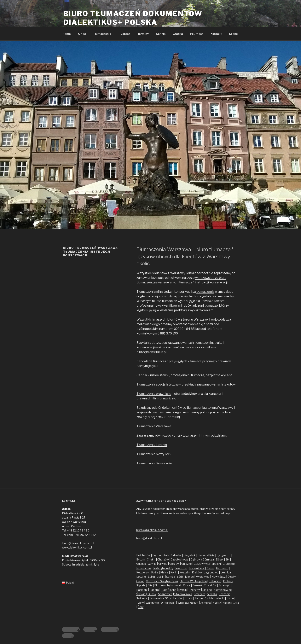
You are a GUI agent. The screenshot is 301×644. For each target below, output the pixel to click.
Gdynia (152, 564)
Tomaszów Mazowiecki (209, 598)
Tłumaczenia (104, 34)
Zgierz (217, 603)
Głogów (174, 564)
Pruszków (210, 585)
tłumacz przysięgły (203, 361)
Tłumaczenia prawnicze (154, 394)
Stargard (200, 594)
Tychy (140, 603)
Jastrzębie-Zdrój (163, 568)
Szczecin (225, 594)
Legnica (226, 572)
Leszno (141, 577)
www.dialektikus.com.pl (77, 547)
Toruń (230, 598)
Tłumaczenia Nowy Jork (154, 454)
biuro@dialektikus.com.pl (78, 543)
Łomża (171, 577)
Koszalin (185, 572)
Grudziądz (229, 564)
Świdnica (142, 598)
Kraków (197, 572)
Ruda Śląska (168, 590)
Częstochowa (180, 559)
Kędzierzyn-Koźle (147, 572)
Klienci (234, 34)
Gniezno (187, 564)
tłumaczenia (205, 292)
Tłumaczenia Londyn (152, 445)
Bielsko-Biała (206, 555)
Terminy (143, 34)
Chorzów (163, 559)
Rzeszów (195, 590)
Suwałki (212, 594)
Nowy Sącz (219, 577)
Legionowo (211, 572)
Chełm (151, 559)
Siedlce (207, 590)
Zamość (205, 603)
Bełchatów (143, 555)
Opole (140, 581)
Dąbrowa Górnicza (202, 559)
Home (67, 34)
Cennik (161, 34)
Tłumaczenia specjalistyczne (158, 384)
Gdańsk (141, 564)
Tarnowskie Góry (160, 598)
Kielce (164, 572)
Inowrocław (144, 568)
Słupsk (152, 594)
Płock (187, 585)
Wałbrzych (152, 603)
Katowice (222, 568)
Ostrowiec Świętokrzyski (162, 581)
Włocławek (168, 603)
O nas (82, 34)
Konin (174, 572)
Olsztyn (232, 577)
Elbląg (220, 559)
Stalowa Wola (183, 594)
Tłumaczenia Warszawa (154, 426)
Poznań (197, 585)
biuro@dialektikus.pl (151, 352)
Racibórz (142, 590)
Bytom (141, 559)
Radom (154, 590)
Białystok (190, 555)
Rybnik (182, 590)
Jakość (126, 34)
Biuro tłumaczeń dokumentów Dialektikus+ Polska (133, 18)
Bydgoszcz (224, 555)
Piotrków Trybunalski (168, 585)
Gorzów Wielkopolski (207, 564)
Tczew (188, 598)
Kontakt (216, 34)
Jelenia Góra (197, 568)
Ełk (227, 559)
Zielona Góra (231, 603)
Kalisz (210, 568)
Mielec (189, 577)
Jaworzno (181, 568)
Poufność (197, 34)
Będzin (157, 555)
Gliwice (163, 564)
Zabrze (194, 603)
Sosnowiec (165, 594)
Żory (141, 607)
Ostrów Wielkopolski (193, 581)
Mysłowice (203, 577)
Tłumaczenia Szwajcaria (154, 463)
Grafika (178, 34)
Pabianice (215, 581)
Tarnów (178, 598)
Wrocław (183, 603)
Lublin (161, 577)
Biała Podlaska (172, 555)
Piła (150, 585)
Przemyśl (224, 585)
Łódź (180, 577)
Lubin (151, 577)
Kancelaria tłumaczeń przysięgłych (162, 361)
